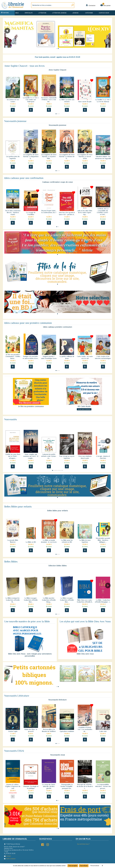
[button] (109, 36)
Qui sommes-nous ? (83, 844)
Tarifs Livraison (10, 859)
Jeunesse (75, 13)
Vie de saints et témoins (84, 409)
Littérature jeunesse (59, 13)
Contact (7, 856)
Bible (17, 13)
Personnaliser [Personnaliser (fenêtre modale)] (95, 866)
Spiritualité (29, 13)
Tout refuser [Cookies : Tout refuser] (84, 866)
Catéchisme (89, 13)
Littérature (42, 13)
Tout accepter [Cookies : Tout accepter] (73, 866)
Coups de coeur (104, 13)
